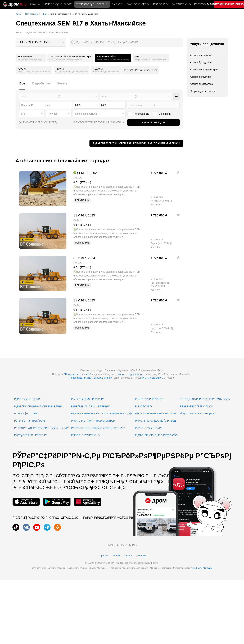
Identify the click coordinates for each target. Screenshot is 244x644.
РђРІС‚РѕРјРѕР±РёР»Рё (59, 4)
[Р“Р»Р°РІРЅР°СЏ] (15, 4)
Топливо (53, 114)
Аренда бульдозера (201, 62)
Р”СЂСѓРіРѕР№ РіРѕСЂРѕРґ (141, 70)
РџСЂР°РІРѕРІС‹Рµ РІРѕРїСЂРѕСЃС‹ (157, 435)
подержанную (135, 374)
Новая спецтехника (80, 378)
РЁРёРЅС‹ (200, 4)
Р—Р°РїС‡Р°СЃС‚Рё (138, 4)
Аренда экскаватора (201, 84)
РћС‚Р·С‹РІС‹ (161, 4)
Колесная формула (86, 114)
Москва (35, 4)
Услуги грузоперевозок (203, 91)
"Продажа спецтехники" (78, 374)
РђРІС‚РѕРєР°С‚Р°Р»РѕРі (85, 435)
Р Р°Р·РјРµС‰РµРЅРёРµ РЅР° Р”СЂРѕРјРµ (205, 399)
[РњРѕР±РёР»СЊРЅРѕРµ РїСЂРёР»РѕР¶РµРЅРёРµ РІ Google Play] (57, 502)
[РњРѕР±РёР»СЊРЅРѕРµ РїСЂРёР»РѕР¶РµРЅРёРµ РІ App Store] (26, 502)
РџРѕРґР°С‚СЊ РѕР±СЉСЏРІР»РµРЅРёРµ (39, 406)
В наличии (165, 114)
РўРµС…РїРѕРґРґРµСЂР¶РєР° (197, 413)
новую (121, 374)
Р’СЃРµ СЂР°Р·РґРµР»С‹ (34, 42)
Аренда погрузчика (201, 77)
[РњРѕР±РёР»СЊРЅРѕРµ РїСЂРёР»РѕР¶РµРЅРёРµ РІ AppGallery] (88, 502)
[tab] (22, 85)
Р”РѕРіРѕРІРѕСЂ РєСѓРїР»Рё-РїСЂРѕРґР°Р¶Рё (98, 428)
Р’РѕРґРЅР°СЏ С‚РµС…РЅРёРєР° (91, 406)
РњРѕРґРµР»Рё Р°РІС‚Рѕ (122, 545)
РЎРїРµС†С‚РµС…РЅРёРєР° (31, 435)
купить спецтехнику (152, 378)
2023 (78, 105)
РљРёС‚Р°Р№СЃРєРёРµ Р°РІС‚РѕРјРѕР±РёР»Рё (42, 428)
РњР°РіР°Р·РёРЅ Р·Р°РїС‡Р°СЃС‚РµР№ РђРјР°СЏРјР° (102, 413)
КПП (24, 114)
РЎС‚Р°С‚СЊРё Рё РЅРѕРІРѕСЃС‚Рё (156, 413)
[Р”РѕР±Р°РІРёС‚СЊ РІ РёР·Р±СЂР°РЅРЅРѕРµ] (178, 172)
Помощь (116, 556)
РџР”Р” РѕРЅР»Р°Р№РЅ (149, 428)
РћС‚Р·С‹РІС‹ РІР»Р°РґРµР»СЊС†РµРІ (93, 421)
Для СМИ (141, 556)
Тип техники (136, 105)
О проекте (103, 556)
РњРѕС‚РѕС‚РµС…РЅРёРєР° (87, 399)
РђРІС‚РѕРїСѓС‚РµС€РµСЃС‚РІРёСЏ (156, 421)
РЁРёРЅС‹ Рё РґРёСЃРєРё (30, 421)
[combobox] (41, 42)
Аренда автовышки (201, 55)
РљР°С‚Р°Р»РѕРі (181, 4)
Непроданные (141, 114)
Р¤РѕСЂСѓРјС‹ (144, 406)
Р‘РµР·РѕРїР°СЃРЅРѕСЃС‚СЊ (196, 406)
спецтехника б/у (103, 378)
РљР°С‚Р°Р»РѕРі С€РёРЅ (150, 399)
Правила (128, 556)
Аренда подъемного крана (205, 70)
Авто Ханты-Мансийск (202, 568)
